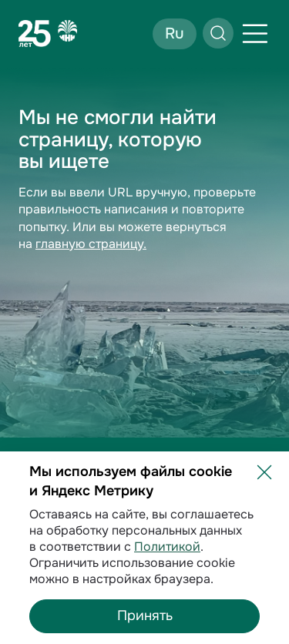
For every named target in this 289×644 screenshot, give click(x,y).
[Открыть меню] (255, 34)
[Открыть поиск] (218, 33)
